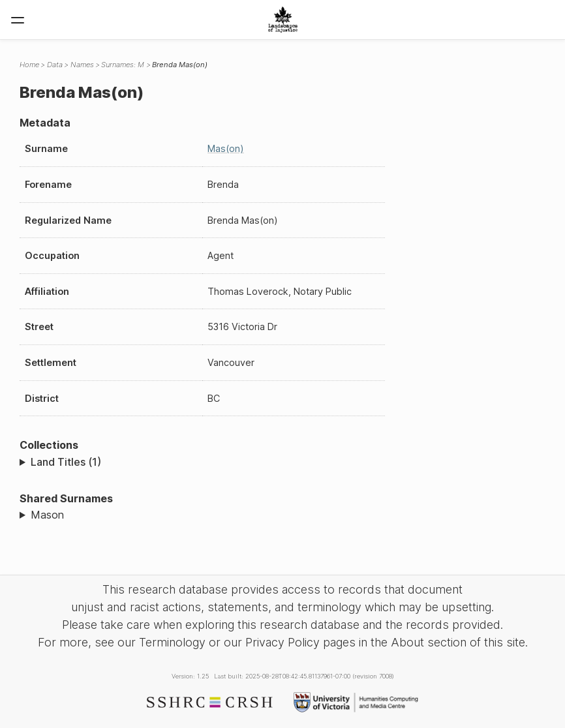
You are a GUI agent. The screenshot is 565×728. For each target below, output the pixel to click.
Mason (47, 515)
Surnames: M (123, 65)
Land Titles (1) (66, 462)
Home (29, 65)
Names (82, 65)
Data (55, 65)
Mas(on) (226, 148)
